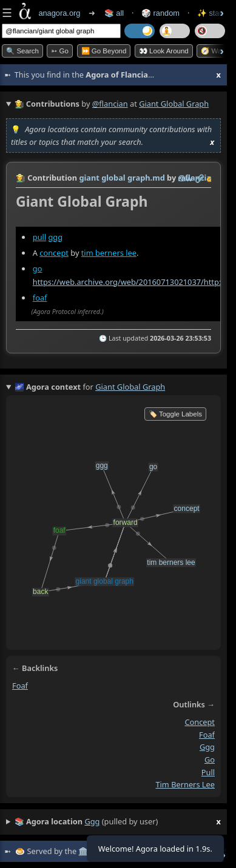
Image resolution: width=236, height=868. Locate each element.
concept (54, 253)
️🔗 (200, 178)
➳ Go (60, 51)
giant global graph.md (122, 178)
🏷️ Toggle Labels (175, 414)
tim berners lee (109, 253)
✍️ (211, 178)
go (38, 269)
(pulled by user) (118, 822)
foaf (40, 298)
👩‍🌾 (21, 178)
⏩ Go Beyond (104, 51)
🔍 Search (22, 51)
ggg (55, 237)
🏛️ (83, 851)
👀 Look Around (164, 51)
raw (185, 178)
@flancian (110, 104)
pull (39, 237)
